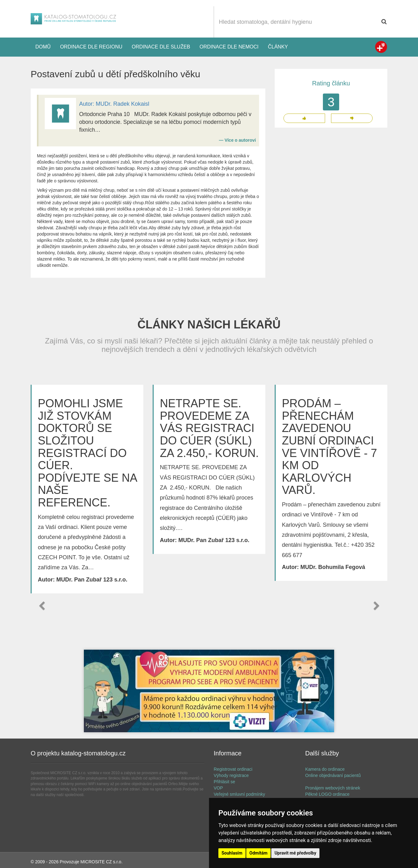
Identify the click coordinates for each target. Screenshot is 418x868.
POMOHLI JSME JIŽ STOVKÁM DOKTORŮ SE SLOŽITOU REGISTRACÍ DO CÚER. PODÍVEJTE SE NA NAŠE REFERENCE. (87, 453)
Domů (43, 47)
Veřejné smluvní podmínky (239, 794)
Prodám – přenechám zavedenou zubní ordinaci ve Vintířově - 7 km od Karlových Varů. (329, 447)
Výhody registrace (231, 775)
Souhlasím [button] (232, 853)
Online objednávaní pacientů (333, 775)
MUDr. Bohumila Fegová (333, 567)
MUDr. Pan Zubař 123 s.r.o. (92, 580)
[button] (42, 606)
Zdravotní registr (381, 47)
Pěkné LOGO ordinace (328, 794)
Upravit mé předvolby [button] (295, 853)
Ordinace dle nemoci (229, 47)
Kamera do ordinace (325, 769)
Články (278, 47)
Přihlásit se (224, 782)
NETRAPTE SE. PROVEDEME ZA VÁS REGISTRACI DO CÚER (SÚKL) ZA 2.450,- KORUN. (209, 428)
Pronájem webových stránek (333, 788)
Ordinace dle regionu (91, 47)
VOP (218, 788)
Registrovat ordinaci (233, 769)
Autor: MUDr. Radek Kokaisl (114, 104)
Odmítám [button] (258, 853)
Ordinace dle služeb (161, 47)
